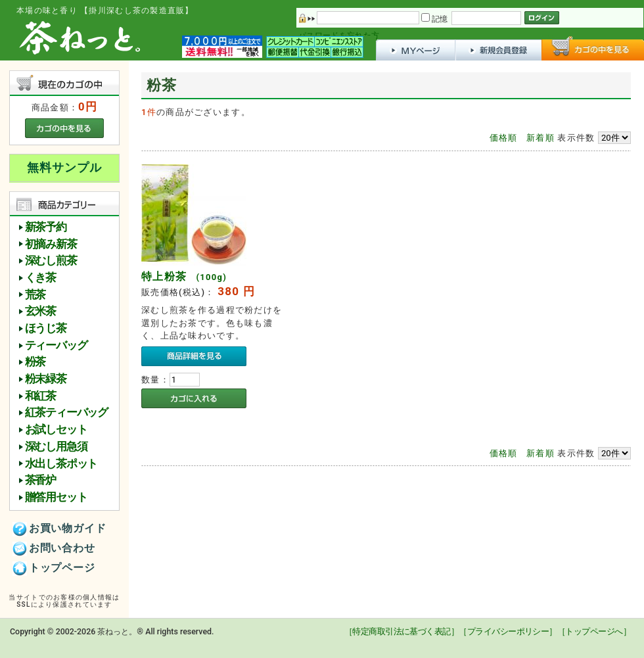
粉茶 (35, 362)
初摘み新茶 (51, 244)
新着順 (540, 138)
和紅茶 (40, 396)
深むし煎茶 (51, 261)
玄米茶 (40, 311)
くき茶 (40, 278)
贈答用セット (56, 497)
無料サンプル (64, 168)
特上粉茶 (184, 276)
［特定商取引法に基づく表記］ (402, 631)
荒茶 (35, 295)
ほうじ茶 (46, 328)
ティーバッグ (56, 345)
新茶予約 (46, 227)
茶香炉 (40, 480)
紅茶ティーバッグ (66, 412)
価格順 (504, 138)
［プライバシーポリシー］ (508, 631)
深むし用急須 (56, 447)
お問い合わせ (54, 549)
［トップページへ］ (594, 631)
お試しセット (56, 430)
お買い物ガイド (59, 529)
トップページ (54, 569)
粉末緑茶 (46, 379)
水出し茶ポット (61, 464)
